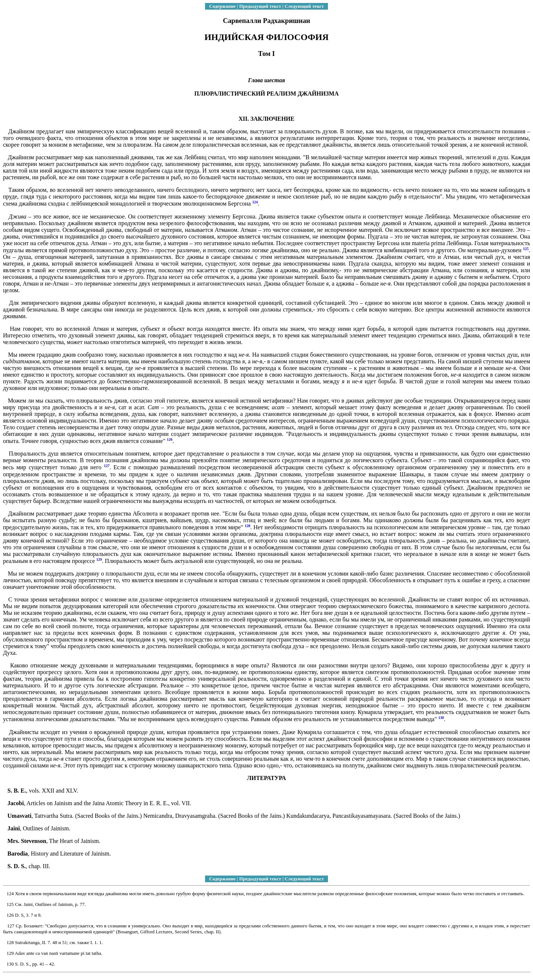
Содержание (222, 6)
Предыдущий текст (260, 6)
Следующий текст (304, 6)
